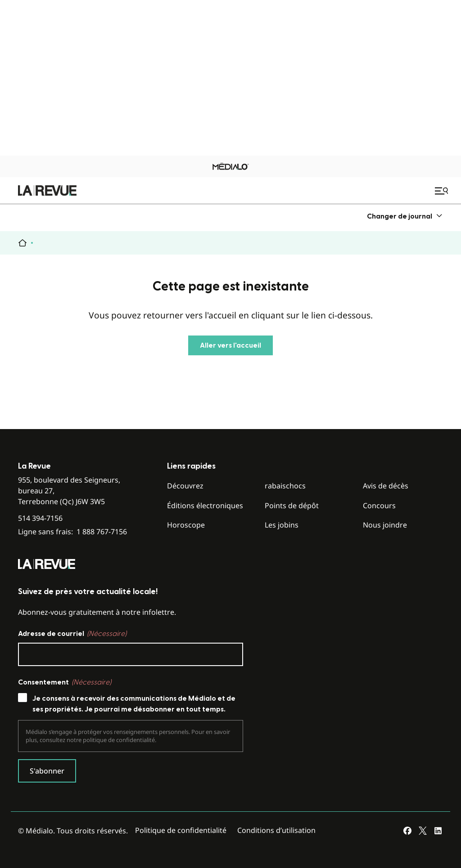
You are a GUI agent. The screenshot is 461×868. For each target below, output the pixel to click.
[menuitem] (405, 216)
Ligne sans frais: (72, 532)
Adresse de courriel (72, 634)
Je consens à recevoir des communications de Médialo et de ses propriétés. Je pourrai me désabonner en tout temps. (134, 704)
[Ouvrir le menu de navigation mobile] (443, 191)
